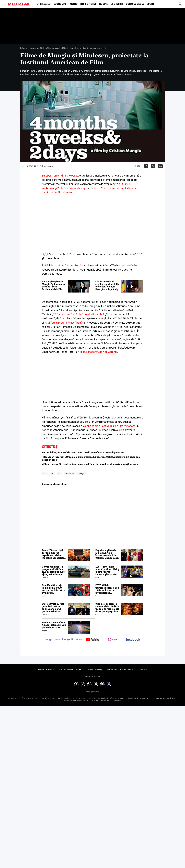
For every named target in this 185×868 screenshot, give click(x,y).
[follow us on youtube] (92, 640)
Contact (143, 670)
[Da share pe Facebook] (146, 166)
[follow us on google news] (52, 640)
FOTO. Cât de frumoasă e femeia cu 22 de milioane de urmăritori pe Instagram (107, 589)
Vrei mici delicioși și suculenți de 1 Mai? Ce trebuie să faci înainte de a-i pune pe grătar (107, 608)
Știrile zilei (44, 4)
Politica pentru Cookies (70, 670)
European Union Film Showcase (60, 176)
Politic (73, 4)
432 (45, 474)
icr (60, 474)
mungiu (81, 474)
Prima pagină (26, 48)
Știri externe (88, 4)
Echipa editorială (46, 670)
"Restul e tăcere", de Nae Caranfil (98, 352)
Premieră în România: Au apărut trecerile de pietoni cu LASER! (54, 625)
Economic (60, 4)
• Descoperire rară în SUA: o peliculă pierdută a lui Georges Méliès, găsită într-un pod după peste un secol (91, 458)
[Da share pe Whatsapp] (160, 166)
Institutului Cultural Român (67, 265)
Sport (150, 4)
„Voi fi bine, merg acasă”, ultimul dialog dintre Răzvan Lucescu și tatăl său (107, 571)
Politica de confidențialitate (121, 670)
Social (103, 4)
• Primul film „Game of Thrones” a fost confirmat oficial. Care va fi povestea (83, 452)
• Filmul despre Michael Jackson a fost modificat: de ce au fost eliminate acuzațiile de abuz (91, 464)
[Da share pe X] (153, 166)
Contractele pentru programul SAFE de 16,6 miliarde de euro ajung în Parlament (53, 571)
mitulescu (69, 474)
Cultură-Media (135, 4)
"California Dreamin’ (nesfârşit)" (64, 323)
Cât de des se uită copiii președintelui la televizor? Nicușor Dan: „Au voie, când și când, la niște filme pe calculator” (107, 285)
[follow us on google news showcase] (72, 640)
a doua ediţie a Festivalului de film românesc (109, 426)
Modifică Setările (92, 676)
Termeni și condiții (94, 670)
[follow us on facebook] (133, 640)
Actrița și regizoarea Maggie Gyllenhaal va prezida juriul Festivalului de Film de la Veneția (54, 285)
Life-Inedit (117, 4)
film (52, 474)
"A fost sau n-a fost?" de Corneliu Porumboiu (79, 314)
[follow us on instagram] (113, 640)
